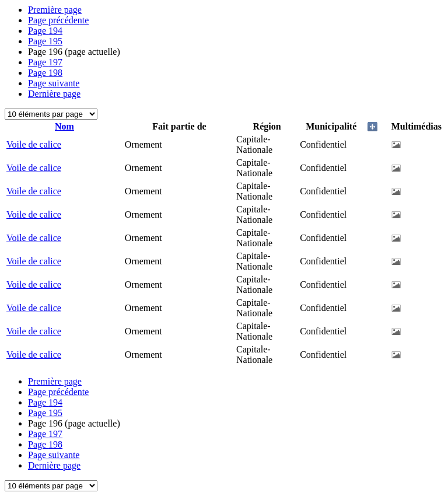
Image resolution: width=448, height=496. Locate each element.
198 (45, 73)
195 (45, 41)
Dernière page (54, 94)
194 (45, 31)
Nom (64, 126)
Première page (55, 10)
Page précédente (58, 20)
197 (45, 62)
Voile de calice (34, 144)
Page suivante (54, 83)
